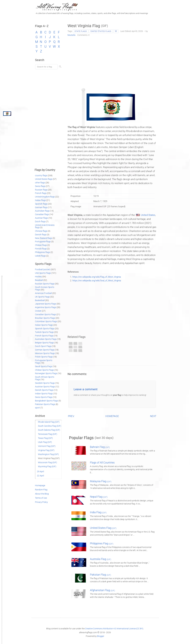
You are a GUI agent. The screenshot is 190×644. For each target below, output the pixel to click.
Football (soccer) (43, 269)
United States (148, 215)
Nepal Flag (99, 497)
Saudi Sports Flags (44, 366)
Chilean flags (41, 245)
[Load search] (47, 67)
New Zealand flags (44, 238)
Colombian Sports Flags (46, 321)
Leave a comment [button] (86, 389)
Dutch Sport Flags (43, 346)
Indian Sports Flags (44, 394)
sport (37, 408)
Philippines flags (43, 252)
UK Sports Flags (42, 297)
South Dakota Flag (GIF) (49, 430)
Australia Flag (101, 559)
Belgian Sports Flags (44, 343)
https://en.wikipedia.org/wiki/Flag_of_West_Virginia (97, 277)
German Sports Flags (45, 350)
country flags (41, 175)
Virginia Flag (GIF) (46, 450)
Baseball (39, 280)
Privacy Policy (41, 502)
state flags (81, 31)
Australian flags (42, 211)
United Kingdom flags (45, 197)
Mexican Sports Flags (45, 353)
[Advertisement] (112, 61)
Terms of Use (41, 498)
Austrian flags (41, 218)
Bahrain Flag (100, 447)
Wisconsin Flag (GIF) (47, 462)
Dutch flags (40, 221)
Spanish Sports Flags (45, 329)
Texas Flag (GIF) (45, 438)
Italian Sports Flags (44, 325)
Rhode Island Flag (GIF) (49, 422)
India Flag (98, 512)
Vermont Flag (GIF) (47, 446)
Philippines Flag (102, 543)
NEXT (153, 416)
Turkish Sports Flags (44, 332)
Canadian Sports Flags (45, 314)
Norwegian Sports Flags (46, 373)
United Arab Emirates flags (45, 226)
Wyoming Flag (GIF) (47, 466)
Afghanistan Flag (102, 590)
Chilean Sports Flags (44, 370)
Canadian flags (42, 214)
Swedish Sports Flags (45, 383)
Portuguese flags (43, 242)
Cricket (38, 311)
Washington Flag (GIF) (48, 454)
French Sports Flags (44, 336)
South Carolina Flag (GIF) (50, 426)
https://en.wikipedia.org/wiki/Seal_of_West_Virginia (97, 281)
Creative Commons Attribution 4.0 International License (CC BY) (114, 629)
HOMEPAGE (112, 416)
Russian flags (41, 190)
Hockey (38, 277)
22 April (40, 476)
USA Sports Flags (43, 273)
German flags (41, 207)
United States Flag (103, 528)
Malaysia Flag (101, 481)
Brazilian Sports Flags (45, 318)
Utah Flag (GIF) (45, 442)
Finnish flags (41, 249)
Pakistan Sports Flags (45, 404)
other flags (40, 183)
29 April (40, 471)
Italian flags (40, 200)
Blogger (101, 636)
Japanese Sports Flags (46, 304)
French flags (41, 193)
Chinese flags (41, 231)
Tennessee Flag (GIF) (48, 434)
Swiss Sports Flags (44, 397)
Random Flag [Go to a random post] (41, 490)
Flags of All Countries (102, 463)
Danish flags (41, 235)
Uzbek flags (40, 256)
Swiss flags (40, 186)
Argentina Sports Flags (46, 307)
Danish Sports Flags (44, 390)
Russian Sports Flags (45, 284)
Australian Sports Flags (46, 339)
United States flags (101, 31)
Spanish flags (41, 204)
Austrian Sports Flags (45, 387)
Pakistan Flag (100, 575)
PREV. (71, 416)
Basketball (40, 300)
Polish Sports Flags (44, 357)
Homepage (40, 485)
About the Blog (42, 494)
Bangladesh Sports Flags (47, 401)
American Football (43, 293)
